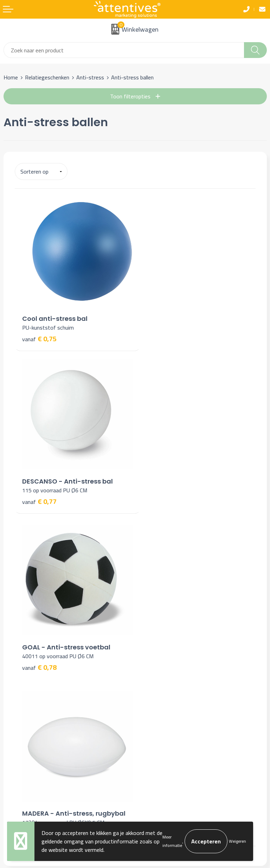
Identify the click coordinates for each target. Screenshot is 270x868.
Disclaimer (151, 712)
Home (11, 77)
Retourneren (18, 712)
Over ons (149, 568)
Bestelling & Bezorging (31, 691)
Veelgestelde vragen (162, 589)
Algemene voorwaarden (166, 680)
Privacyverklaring (158, 701)
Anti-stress (90, 77)
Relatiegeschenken (47, 77)
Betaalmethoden (23, 701)
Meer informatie (172, 841)
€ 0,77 (160, 334)
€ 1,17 (160, 495)
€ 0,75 (39, 334)
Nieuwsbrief (153, 578)
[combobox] (124, 50)
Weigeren (237, 841)
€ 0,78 (39, 495)
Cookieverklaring (157, 691)
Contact (13, 680)
